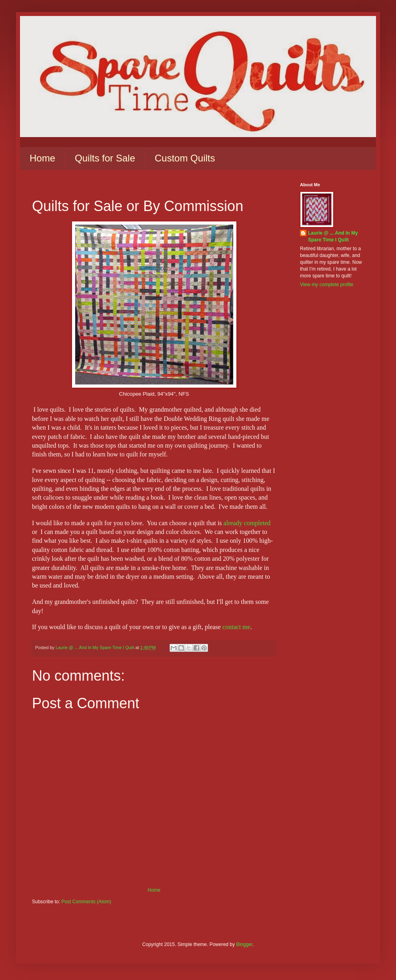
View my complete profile (327, 285)
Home (42, 158)
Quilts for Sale (105, 158)
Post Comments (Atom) (86, 902)
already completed (247, 523)
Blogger (244, 944)
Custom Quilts (185, 158)
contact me (236, 627)
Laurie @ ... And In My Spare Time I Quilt (333, 236)
